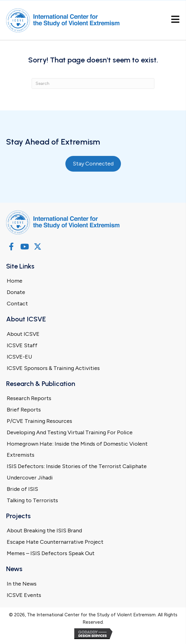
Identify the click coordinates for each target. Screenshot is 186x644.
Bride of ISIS (22, 489)
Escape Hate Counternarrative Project (55, 542)
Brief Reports (24, 410)
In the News (22, 584)
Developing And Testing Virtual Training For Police (70, 432)
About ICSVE (23, 334)
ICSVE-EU (19, 357)
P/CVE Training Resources (39, 421)
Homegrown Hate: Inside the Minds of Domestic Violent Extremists (77, 449)
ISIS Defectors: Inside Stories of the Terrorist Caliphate (77, 466)
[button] (11, 246)
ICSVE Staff (22, 345)
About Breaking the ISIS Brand (44, 531)
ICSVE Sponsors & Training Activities (53, 368)
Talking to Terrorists (32, 500)
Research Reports (29, 398)
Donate (16, 292)
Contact (17, 304)
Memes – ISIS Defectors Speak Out (51, 553)
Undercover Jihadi (30, 478)
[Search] (93, 83)
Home (15, 281)
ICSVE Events (24, 595)
